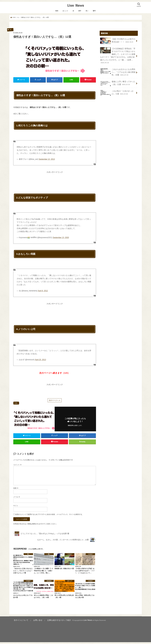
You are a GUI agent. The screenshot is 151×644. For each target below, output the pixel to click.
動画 (57, 11)
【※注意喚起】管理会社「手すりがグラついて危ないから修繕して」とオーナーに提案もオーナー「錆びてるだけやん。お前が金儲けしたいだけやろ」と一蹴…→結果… (118, 53)
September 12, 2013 (47, 159)
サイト (16, 508)
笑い (87, 11)
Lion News (75, 5)
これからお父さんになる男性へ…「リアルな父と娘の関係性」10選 (117, 66)
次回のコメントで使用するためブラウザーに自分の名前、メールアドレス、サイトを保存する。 (49, 517)
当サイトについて (19, 622)
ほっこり (65, 11)
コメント (17, 467)
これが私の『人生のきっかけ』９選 (118, 86)
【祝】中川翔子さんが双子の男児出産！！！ (118, 41)
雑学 (80, 11)
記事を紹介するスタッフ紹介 (50, 622)
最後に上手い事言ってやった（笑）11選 (117, 77)
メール (17, 499)
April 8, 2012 (43, 291)
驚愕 (94, 11)
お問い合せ (33, 622)
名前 (16, 491)
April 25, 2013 (41, 360)
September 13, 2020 (61, 237)
